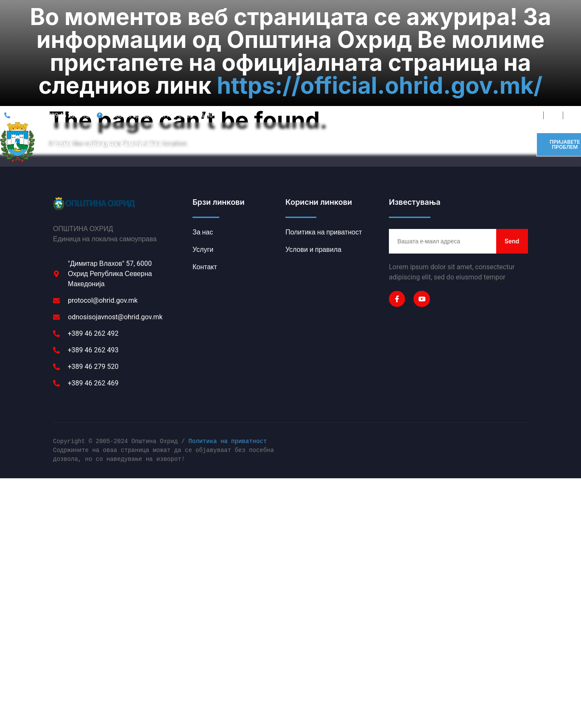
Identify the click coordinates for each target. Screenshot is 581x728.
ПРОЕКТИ (394, 77)
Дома (64, 77)
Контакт (496, 77)
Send (512, 174)
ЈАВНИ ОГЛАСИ (341, 77)
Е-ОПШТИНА (211, 77)
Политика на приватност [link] (228, 375)
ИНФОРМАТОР (446, 77)
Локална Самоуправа (130, 77)
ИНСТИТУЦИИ (277, 77)
